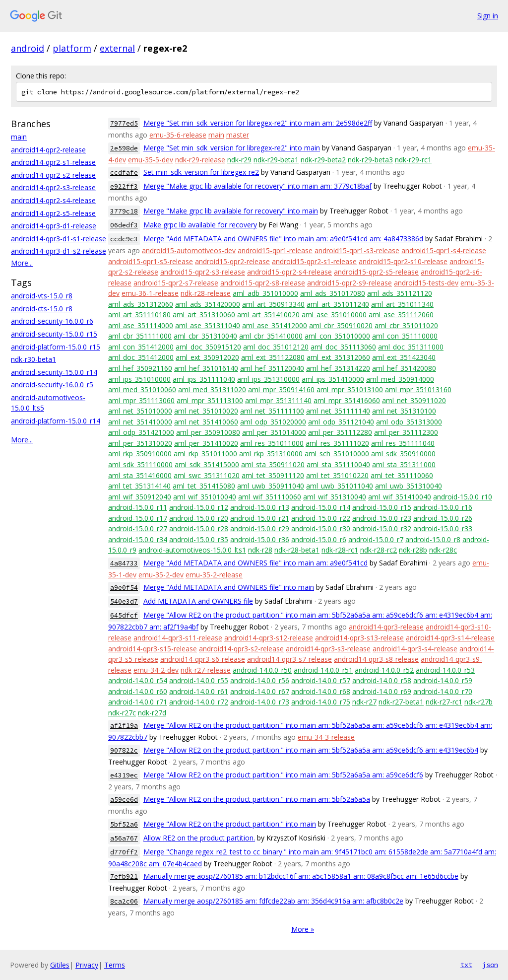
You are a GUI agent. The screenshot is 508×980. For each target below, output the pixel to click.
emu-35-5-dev (151, 160)
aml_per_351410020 (206, 443)
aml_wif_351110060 (270, 497)
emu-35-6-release (178, 135)
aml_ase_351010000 (334, 315)
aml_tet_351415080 (204, 486)
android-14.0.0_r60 (138, 691)
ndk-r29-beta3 (370, 160)
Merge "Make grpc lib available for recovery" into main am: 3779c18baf (257, 186)
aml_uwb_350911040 (271, 486)
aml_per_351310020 (140, 443)
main (19, 137)
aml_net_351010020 (206, 411)
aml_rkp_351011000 (205, 454)
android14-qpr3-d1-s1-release (59, 239)
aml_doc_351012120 (276, 347)
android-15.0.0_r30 (321, 528)
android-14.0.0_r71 (138, 702)
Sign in (488, 16)
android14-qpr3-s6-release (203, 659)
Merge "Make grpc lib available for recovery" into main (231, 211)
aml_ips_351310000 (268, 379)
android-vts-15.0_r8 (42, 296)
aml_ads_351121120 (400, 293)
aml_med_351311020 (212, 389)
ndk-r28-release (206, 293)
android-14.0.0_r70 (443, 691)
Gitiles (60, 965)
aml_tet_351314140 (139, 486)
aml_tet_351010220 (337, 475)
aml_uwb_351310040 (409, 486)
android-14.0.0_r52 (384, 670)
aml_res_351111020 (337, 443)
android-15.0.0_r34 (138, 539)
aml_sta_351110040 (338, 464)
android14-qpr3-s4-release (415, 649)
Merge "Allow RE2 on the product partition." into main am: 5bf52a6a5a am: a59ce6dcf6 (283, 775)
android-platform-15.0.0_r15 (56, 347)
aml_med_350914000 (400, 379)
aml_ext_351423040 (404, 357)
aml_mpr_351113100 (210, 400)
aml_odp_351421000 (141, 432)
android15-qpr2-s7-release (176, 283)
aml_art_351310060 (204, 315)
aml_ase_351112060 (401, 315)
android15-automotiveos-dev (189, 250)
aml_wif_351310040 (335, 497)
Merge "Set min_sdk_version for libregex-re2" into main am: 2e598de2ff (258, 123)
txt (466, 965)
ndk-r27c (122, 713)
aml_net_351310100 (404, 411)
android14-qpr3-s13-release (359, 638)
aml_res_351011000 (272, 443)
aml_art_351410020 (268, 315)
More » (303, 929)
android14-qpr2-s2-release (53, 175)
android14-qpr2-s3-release (53, 187)
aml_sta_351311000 (404, 464)
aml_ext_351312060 (338, 357)
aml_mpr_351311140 (278, 400)
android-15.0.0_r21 (260, 518)
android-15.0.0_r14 (321, 507)
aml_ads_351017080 (333, 293)
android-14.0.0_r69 (382, 691)
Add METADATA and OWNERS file (198, 601)
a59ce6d (124, 800)
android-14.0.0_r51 (323, 670)
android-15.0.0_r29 (260, 528)
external (117, 48)
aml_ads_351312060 (141, 304)
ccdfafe (124, 173)
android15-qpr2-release (232, 261)
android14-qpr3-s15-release (153, 649)
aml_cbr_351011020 (406, 325)
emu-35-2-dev (161, 575)
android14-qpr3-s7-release (289, 659)
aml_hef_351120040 (272, 368)
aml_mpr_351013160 (418, 389)
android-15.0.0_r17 (138, 518)
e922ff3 (124, 186)
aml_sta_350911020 (273, 464)
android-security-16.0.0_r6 (52, 321)
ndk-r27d (152, 713)
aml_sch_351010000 (337, 454)
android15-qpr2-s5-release (376, 272)
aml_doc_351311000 (411, 347)
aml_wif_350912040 (140, 497)
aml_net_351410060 (206, 422)
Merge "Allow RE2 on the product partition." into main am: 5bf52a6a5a (257, 799)
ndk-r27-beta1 (401, 702)
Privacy (87, 965)
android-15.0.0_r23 (382, 518)
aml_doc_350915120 (208, 347)
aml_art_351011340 (402, 304)
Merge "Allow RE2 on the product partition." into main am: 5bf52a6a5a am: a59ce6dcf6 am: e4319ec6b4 (311, 750)
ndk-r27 (364, 702)
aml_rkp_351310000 (271, 454)
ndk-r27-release (206, 670)
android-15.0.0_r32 (382, 528)
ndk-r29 (239, 160)
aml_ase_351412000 (275, 325)
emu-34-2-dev (156, 670)
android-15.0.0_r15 (382, 507)
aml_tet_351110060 (402, 475)
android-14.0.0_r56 (260, 680)
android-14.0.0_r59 (443, 680)
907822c (124, 750)
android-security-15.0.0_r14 (54, 372)
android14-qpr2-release (48, 150)
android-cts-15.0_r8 (42, 309)
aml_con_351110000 (405, 336)
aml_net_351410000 (140, 422)
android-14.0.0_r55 (199, 680)
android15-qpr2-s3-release (203, 272)
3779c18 (124, 211)
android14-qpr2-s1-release (53, 162)
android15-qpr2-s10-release (403, 261)
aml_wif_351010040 (205, 497)
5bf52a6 (124, 824)
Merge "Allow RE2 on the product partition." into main (230, 824)
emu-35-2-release (214, 575)
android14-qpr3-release (386, 627)
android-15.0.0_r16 (443, 507)
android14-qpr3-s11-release (178, 638)
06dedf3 (124, 225)
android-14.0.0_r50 (262, 670)
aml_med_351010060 (142, 389)
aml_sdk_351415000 (207, 464)
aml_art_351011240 (338, 304)
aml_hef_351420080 (404, 368)
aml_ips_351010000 (139, 379)
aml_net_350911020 (414, 400)
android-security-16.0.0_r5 (52, 385)
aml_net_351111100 (272, 411)
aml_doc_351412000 (141, 357)
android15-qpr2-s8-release (263, 283)
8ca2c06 (124, 901)
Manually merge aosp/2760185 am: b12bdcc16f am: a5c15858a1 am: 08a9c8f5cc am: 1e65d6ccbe (301, 876)
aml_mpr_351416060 (347, 400)
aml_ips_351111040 (204, 379)
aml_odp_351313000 (409, 422)
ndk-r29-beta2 (323, 160)
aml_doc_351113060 (343, 347)
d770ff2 (124, 852)
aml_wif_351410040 (400, 497)
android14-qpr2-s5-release (53, 213)
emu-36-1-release (150, 293)
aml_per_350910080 (208, 432)
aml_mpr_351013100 (350, 389)
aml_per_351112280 (340, 432)
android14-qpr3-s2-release (241, 649)
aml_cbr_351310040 (205, 336)
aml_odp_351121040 (341, 422)
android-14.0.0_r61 (199, 691)
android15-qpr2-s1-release (314, 261)
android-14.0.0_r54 (138, 680)
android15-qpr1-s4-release (444, 250)
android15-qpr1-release (275, 250)
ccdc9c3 (124, 239)
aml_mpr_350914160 (281, 389)
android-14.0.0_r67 (260, 691)
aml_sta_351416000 (140, 475)
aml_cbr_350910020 (341, 325)
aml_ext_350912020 (207, 357)
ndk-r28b (413, 550)
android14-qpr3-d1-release (54, 226)
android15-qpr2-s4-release (289, 272)
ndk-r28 (260, 550)
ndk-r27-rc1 (444, 702)
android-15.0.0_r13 (260, 507)
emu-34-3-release (326, 737)
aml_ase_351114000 (141, 325)
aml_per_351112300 (406, 432)
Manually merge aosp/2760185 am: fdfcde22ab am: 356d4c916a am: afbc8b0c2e (273, 901)
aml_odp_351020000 (273, 422)
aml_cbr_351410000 (271, 336)
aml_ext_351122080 (273, 357)
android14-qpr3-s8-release (376, 659)
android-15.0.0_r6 (319, 539)
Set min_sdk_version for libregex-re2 (201, 172)
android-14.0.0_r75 (321, 702)
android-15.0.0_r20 (199, 518)
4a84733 (124, 563)
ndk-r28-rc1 (340, 550)
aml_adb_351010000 (265, 293)
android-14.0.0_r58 (382, 680)
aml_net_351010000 (140, 411)
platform (72, 48)
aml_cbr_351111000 (140, 336)
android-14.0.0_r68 (321, 691)
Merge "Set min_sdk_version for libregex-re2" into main (232, 148)
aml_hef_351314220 (338, 368)
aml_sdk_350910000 (403, 454)
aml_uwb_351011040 (340, 486)
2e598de (124, 148)
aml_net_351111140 (338, 411)
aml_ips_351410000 (333, 379)
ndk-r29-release (200, 160)
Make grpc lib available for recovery (200, 225)
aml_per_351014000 (274, 432)
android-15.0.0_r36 (260, 539)
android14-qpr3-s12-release (269, 638)
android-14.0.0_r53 (445, 670)
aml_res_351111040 (403, 443)
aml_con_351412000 (141, 347)
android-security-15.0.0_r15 (54, 334)
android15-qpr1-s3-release (357, 250)
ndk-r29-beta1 (276, 160)
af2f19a (124, 726)
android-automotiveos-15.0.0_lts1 (192, 550)
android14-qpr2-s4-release (53, 200)
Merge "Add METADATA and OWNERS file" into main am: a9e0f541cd (255, 563)
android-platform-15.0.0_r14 (56, 421)
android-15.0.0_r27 (138, 528)
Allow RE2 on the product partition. (199, 838)
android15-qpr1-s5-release (151, 261)
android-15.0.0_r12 (199, 507)
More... (22, 263)
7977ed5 (124, 123)
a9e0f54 (124, 588)
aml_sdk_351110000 (140, 464)
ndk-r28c (443, 550)
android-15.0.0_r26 (443, 518)
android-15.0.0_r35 (199, 539)
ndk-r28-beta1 (297, 550)
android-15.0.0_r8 (433, 539)
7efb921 (124, 876)
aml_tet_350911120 (273, 475)
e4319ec (124, 775)
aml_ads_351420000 (208, 304)
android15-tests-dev (426, 283)
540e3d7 (124, 601)
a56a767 (124, 838)
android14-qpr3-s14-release (450, 638)
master (238, 135)
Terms (115, 965)
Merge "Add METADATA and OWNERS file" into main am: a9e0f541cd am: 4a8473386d (283, 239)
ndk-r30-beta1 (33, 359)
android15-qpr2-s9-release (349, 283)
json (490, 965)
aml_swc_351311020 (207, 475)
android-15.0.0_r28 (199, 528)
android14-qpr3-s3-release (328, 649)
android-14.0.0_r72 (199, 702)
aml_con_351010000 (337, 336)
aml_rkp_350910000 (140, 454)
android (28, 48)
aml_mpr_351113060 (141, 400)
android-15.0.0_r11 (138, 507)
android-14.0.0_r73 (260, 702)
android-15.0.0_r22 (321, 518)
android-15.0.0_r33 (443, 528)
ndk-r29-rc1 (413, 160)
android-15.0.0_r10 (463, 497)
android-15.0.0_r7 (376, 539)
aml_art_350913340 (273, 304)
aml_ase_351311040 (208, 325)
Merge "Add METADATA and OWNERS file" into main (229, 587)
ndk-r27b (478, 702)
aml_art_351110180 (139, 315)
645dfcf (124, 615)
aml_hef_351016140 (206, 368)
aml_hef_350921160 (140, 368)
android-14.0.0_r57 (321, 680)
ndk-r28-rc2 (379, 550)
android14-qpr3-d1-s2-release (59, 251)
